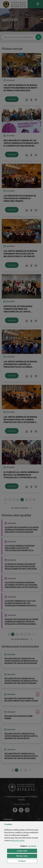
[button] (30, 846)
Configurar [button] (28, 861)
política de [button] (17, 840)
